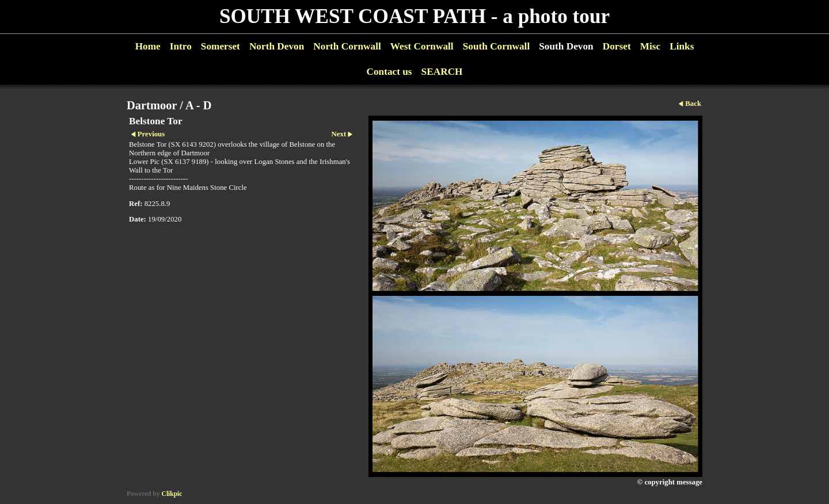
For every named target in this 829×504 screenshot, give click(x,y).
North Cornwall (347, 46)
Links (682, 46)
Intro (181, 46)
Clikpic (172, 494)
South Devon (566, 46)
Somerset (220, 46)
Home (148, 46)
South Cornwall (497, 46)
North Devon (277, 46)
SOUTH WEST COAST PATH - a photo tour (414, 16)
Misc (650, 46)
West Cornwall (422, 46)
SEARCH (442, 72)
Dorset (617, 46)
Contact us (389, 72)
